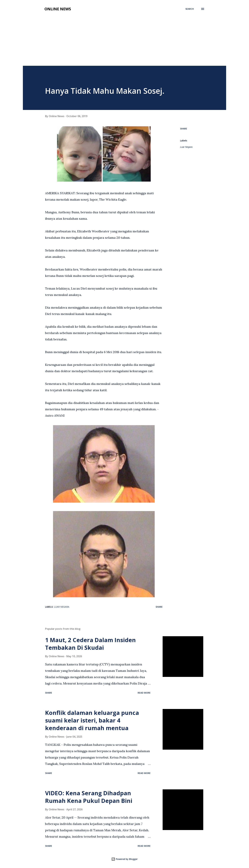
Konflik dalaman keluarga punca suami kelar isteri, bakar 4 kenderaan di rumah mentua (92, 720)
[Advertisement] (124, 42)
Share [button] (184, 129)
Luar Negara (186, 147)
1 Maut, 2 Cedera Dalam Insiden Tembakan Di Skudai (90, 644)
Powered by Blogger (124, 859)
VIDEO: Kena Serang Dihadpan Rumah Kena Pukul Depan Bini (89, 797)
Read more (144, 693)
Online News (58, 9)
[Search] (190, 9)
